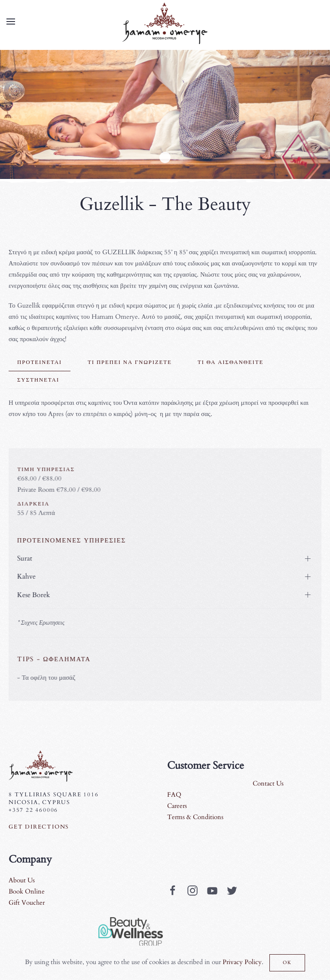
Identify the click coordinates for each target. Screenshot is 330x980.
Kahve (25, 576)
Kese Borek (32, 595)
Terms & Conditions (195, 817)
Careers (177, 806)
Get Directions (39, 827)
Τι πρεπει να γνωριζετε (130, 362)
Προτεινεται (40, 362)
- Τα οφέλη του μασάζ (44, 678)
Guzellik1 (165, 157)
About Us (22, 880)
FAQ (174, 795)
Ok (287, 963)
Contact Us (268, 783)
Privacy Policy (242, 962)
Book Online (27, 891)
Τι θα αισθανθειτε (231, 362)
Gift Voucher (27, 903)
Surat (23, 558)
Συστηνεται (38, 380)
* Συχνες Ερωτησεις (39, 623)
